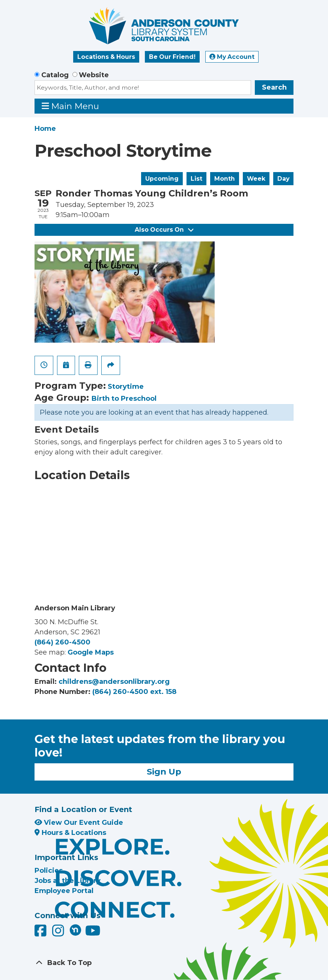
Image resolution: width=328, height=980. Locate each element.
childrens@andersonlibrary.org (114, 682)
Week (256, 179)
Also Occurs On (164, 230)
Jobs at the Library (68, 881)
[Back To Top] (164, 963)
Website (94, 75)
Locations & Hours (106, 57)
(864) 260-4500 (62, 642)
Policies (49, 871)
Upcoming (162, 179)
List (196, 179)
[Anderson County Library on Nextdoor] (75, 930)
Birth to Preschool (124, 399)
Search (274, 87)
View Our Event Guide (79, 823)
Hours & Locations (70, 833)
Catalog (55, 75)
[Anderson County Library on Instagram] (59, 934)
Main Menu (71, 106)
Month (225, 179)
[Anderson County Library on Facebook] (41, 934)
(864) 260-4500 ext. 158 (134, 692)
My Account (232, 57)
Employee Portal (64, 891)
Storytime (126, 387)
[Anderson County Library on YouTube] (93, 934)
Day (283, 179)
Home (45, 129)
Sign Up (164, 772)
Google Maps (91, 652)
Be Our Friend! (172, 57)
